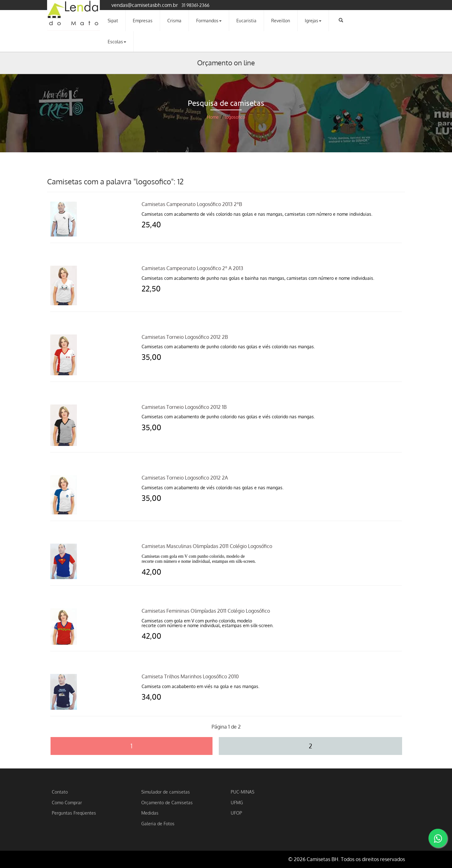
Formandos (209, 20)
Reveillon (281, 20)
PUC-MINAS (242, 792)
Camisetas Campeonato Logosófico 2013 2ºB (192, 204)
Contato (60, 792)
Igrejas (313, 20)
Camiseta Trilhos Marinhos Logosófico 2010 (190, 676)
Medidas (150, 813)
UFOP (236, 813)
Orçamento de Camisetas (167, 802)
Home (213, 117)
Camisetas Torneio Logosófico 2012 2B (185, 337)
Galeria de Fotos (158, 823)
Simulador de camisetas (166, 792)
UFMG (237, 802)
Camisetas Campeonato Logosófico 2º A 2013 (192, 268)
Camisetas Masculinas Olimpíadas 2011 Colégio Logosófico (207, 546)
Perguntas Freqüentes (74, 813)
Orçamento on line (226, 62)
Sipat (113, 20)
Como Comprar (67, 802)
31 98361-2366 (195, 5)
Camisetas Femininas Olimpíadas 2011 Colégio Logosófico (206, 611)
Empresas (143, 20)
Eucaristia (246, 20)
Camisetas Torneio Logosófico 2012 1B (184, 407)
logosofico (235, 117)
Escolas (117, 41)
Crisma (174, 20)
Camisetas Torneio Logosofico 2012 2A (185, 478)
